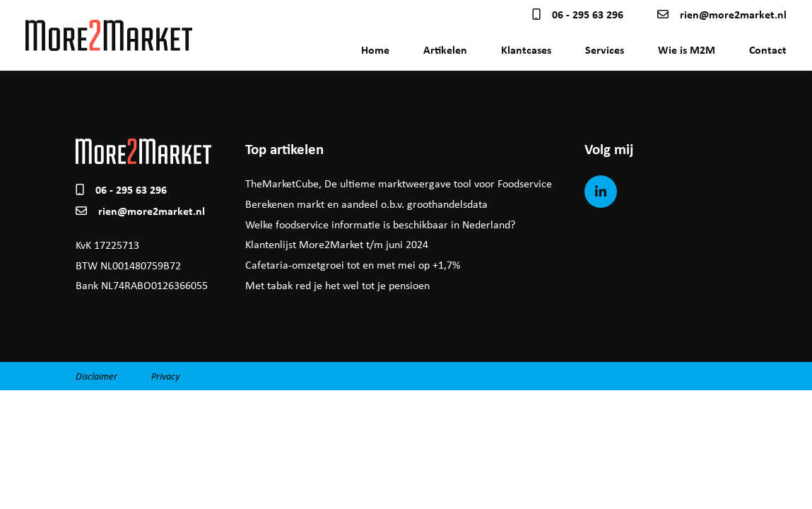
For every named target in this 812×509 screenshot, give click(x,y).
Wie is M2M (687, 49)
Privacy (165, 376)
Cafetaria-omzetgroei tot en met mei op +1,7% (353, 265)
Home (375, 49)
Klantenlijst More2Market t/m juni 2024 (337, 244)
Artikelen (445, 49)
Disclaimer (96, 376)
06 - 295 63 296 (578, 14)
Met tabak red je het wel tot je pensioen (337, 285)
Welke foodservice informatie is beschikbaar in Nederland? (380, 224)
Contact (768, 49)
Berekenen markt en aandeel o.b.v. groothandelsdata (366, 204)
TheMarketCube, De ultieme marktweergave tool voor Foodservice (399, 183)
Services (605, 49)
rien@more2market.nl (722, 14)
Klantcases (526, 49)
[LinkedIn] (601, 192)
